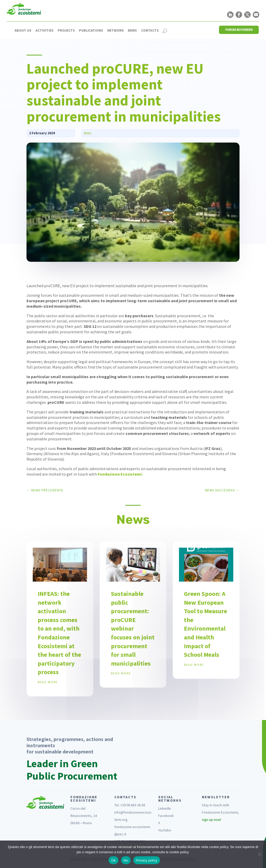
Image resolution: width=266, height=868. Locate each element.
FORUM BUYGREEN (239, 30)
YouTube (165, 830)
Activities (45, 31)
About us (23, 31)
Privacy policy (147, 860)
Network (115, 31)
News (132, 31)
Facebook (166, 816)
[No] (260, 854)
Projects (66, 31)
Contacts (150, 31)
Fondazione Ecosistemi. (120, 474)
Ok (113, 860)
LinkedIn (165, 808)
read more (48, 682)
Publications (91, 31)
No (126, 860)
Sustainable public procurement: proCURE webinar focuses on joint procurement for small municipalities (133, 629)
